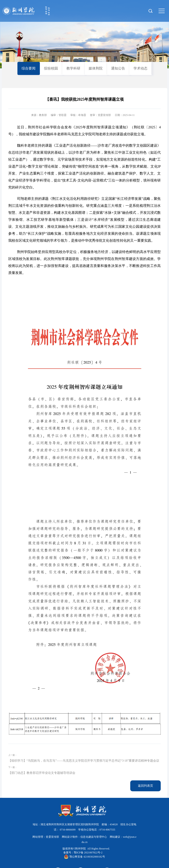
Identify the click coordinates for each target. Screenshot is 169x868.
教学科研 (73, 68)
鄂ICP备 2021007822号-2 (88, 853)
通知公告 (118, 68)
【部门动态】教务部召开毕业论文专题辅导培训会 (42, 773)
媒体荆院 (96, 68)
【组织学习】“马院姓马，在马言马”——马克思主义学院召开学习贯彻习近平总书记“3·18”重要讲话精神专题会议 (84, 761)
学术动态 (140, 68)
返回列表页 (145, 786)
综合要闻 (29, 68)
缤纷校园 (51, 68)
